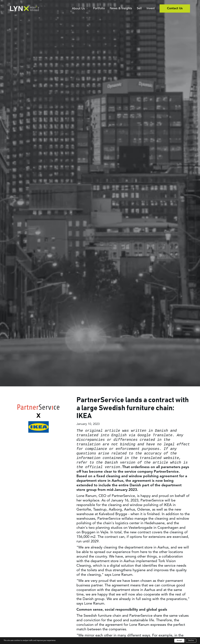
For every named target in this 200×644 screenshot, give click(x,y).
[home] (25, 8)
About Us (78, 9)
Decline (191, 641)
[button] (80, 9)
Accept (179, 641)
